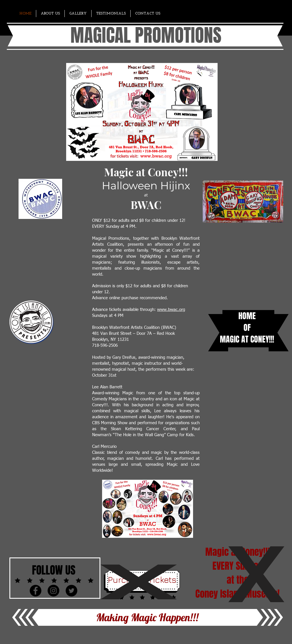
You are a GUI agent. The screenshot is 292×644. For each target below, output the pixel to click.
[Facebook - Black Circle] (36, 591)
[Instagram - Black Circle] (53, 591)
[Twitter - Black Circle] (71, 591)
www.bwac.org (171, 310)
